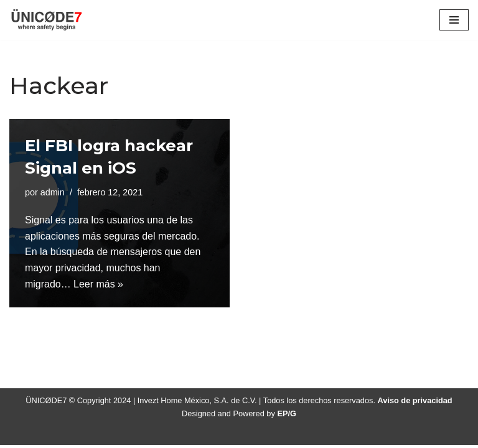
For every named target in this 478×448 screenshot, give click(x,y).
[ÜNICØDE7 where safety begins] (47, 20)
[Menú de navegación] (454, 20)
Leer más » (98, 284)
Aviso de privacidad (415, 404)
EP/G (287, 417)
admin (53, 192)
